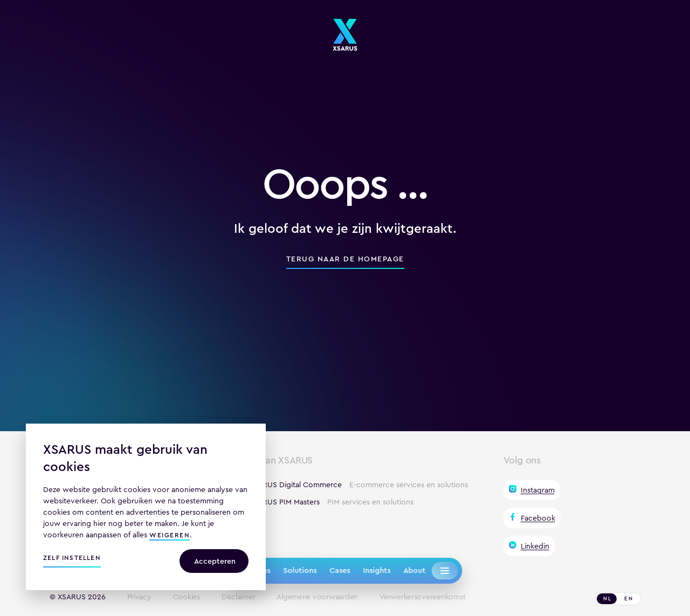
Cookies (187, 597)
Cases (340, 570)
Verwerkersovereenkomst (422, 597)
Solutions (300, 570)
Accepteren (215, 561)
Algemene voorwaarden (317, 597)
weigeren (170, 536)
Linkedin (535, 546)
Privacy (139, 597)
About (414, 570)
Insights (377, 570)
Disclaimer (238, 597)
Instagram (538, 490)
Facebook (538, 518)
